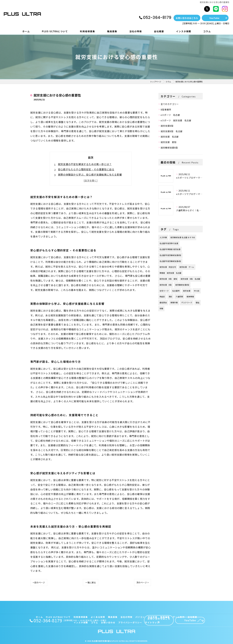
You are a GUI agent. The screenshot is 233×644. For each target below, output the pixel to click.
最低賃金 (163, 302)
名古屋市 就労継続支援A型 (170, 261)
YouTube (214, 18)
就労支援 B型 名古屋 (190, 279)
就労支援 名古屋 (170, 137)
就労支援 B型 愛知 (168, 279)
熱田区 (162, 297)
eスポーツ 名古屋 (170, 115)
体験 (161, 308)
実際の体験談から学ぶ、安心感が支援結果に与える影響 (90, 175)
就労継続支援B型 (169, 148)
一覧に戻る (91, 582)
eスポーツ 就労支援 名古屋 (176, 120)
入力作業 (163, 237)
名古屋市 (176, 291)
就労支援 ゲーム (187, 267)
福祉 (197, 302)
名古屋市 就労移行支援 (169, 243)
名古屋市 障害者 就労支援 (170, 249)
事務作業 (174, 302)
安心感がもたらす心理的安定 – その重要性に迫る (86, 169)
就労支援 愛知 (169, 142)
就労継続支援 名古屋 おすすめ (183, 237)
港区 (170, 297)
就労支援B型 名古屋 (172, 131)
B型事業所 (166, 109)
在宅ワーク (164, 291)
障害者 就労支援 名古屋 (170, 273)
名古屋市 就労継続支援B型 (170, 255)
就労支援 (187, 291)
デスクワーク (187, 302)
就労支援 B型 (166, 285)
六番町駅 (179, 297)
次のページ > (143, 582)
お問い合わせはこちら (187, 18)
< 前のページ (39, 582)
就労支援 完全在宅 (168, 267)
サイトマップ (152, 622)
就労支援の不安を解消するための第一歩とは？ (85, 164)
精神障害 (190, 297)
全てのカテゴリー (170, 104)
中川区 (197, 291)
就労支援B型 (167, 126)
